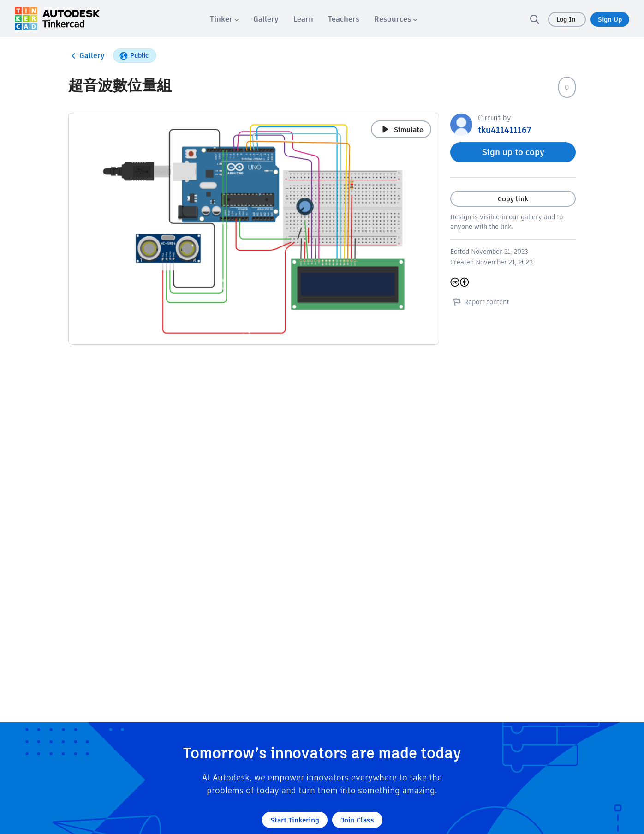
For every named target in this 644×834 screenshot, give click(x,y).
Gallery (86, 56)
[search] (534, 19)
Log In (567, 19)
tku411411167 (504, 130)
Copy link (513, 199)
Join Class (357, 820)
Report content (480, 302)
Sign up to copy (513, 152)
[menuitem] (224, 19)
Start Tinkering (295, 820)
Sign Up (610, 19)
